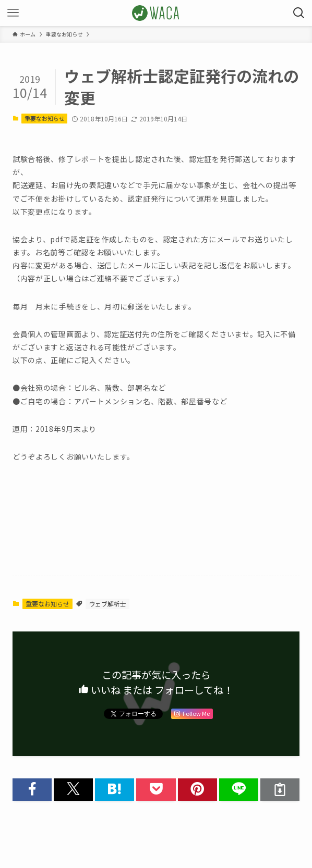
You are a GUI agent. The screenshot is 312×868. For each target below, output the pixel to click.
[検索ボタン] (299, 13)
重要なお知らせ (45, 118)
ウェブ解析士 (107, 604)
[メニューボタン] (13, 13)
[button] (32, 790)
